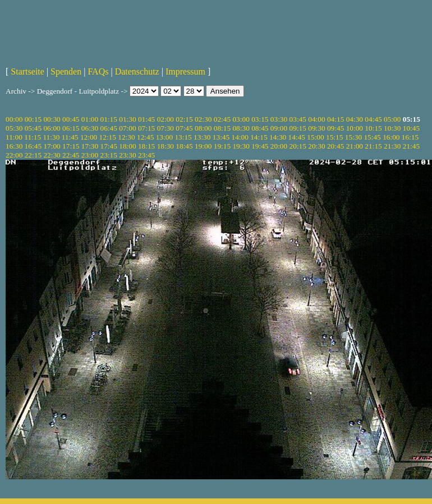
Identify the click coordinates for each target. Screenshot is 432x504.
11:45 (70, 137)
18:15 (146, 146)
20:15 (298, 146)
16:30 (14, 146)
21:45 (411, 146)
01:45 (146, 119)
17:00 (52, 146)
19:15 (222, 146)
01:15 (109, 119)
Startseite (27, 71)
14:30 (278, 137)
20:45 (336, 146)
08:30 (241, 128)
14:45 (297, 137)
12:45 (145, 137)
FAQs (98, 71)
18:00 (127, 146)
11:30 (51, 137)
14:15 (259, 137)
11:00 (14, 137)
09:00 (279, 128)
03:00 (241, 119)
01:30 (127, 119)
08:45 (260, 128)
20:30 (316, 146)
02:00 (166, 119)
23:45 (146, 155)
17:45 (109, 146)
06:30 (90, 128)
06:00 (52, 128)
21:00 (355, 146)
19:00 (203, 146)
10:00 (355, 128)
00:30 (52, 119)
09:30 (316, 128)
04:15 (336, 119)
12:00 (89, 137)
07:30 (166, 128)
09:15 (298, 128)
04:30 (355, 119)
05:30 (14, 128)
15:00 (315, 137)
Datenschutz (137, 71)
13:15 (183, 137)
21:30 (392, 146)
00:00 (14, 119)
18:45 (184, 146)
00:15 (33, 119)
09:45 (336, 128)
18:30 (166, 146)
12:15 (108, 137)
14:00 (240, 137)
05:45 (33, 128)
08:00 (203, 128)
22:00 (14, 155)
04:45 (373, 119)
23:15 (109, 155)
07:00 (127, 128)
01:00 (90, 119)
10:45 (411, 128)
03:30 (279, 119)
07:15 (146, 128)
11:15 (33, 137)
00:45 (71, 119)
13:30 (202, 137)
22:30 (52, 155)
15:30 (353, 137)
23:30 (127, 155)
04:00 (316, 119)
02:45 (222, 119)
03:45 (298, 119)
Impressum (185, 71)
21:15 (373, 146)
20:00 (279, 146)
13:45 (221, 137)
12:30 (126, 137)
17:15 (71, 146)
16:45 (33, 146)
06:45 (109, 128)
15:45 (372, 137)
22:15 (33, 155)
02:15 (184, 119)
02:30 (203, 119)
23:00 (90, 155)
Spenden (66, 71)
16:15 (410, 137)
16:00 (391, 137)
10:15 (373, 128)
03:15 (260, 119)
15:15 (334, 137)
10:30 (392, 128)
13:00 (164, 137)
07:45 (184, 128)
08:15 (222, 128)
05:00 (392, 119)
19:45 (260, 146)
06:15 (71, 128)
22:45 (71, 155)
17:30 (90, 146)
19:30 (241, 146)
